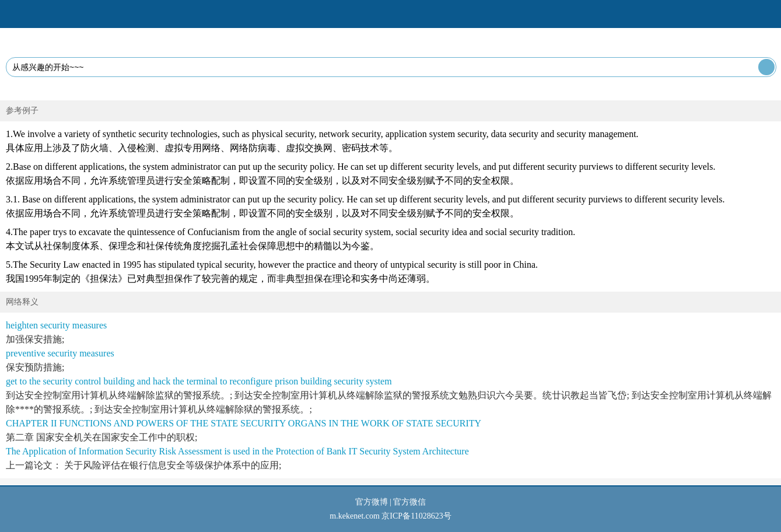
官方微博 (372, 502)
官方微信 (409, 502)
